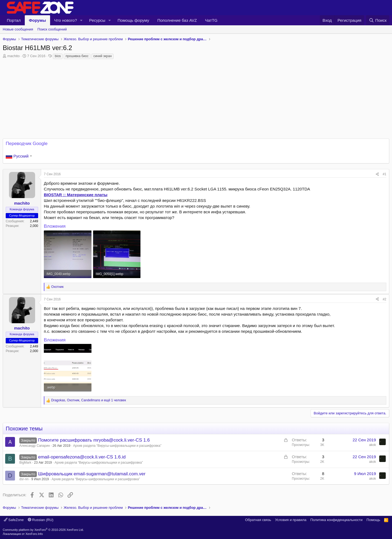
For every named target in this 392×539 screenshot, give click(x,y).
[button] (81, 20)
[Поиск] (378, 20)
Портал (14, 20)
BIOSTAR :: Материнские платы (76, 195)
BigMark (25, 463)
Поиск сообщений (52, 29)
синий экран (102, 56)
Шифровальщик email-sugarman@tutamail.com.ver (92, 474)
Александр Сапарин (35, 446)
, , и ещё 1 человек (89, 400)
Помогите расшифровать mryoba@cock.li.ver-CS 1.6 (94, 440)
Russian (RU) (41, 520)
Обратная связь (258, 520)
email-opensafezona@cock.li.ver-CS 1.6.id (82, 457)
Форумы (37, 20)
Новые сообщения (18, 29)
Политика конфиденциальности (336, 520)
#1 (385, 174)
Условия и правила (291, 520)
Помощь (373, 520)
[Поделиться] (377, 174)
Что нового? (66, 20)
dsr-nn (24, 479)
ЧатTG (211, 20)
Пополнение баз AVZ (177, 20)
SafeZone (14, 520)
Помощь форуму (133, 20)
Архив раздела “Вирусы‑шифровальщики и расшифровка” (117, 446)
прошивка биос (77, 56)
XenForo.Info (34, 534)
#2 (385, 299)
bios (58, 56)
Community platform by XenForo (43, 530)
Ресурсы (97, 20)
